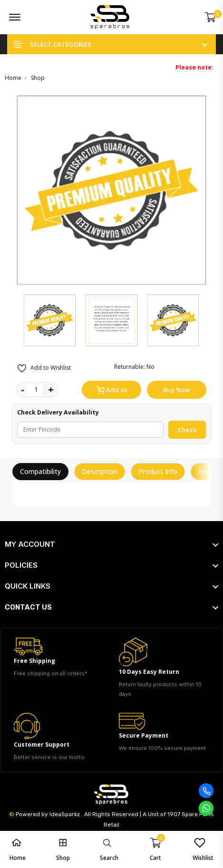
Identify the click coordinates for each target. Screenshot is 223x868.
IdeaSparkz (65, 814)
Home (13, 78)
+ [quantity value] (51, 390)
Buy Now (176, 390)
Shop (38, 78)
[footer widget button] (111, 544)
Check (187, 430)
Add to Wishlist (44, 368)
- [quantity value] (23, 390)
